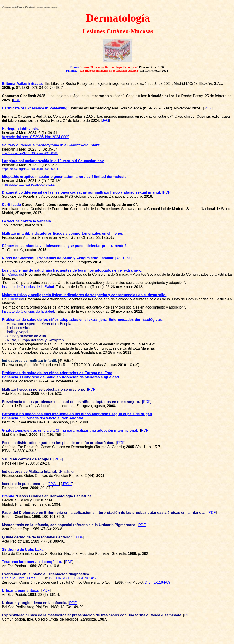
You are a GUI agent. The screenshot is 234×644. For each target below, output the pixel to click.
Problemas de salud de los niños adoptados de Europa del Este (57, 373)
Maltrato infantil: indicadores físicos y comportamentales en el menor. (63, 233)
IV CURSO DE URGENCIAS (72, 578)
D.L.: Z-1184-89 (157, 582)
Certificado (11, 205)
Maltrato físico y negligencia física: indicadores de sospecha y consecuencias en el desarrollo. (84, 295)
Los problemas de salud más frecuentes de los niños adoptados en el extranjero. (72, 270)
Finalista (72, 71)
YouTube (124, 258)
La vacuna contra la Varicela (26, 221)
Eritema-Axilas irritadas (22, 84)
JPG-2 (67, 484)
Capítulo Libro (13, 578)
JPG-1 (54, 484)
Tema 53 (33, 578)
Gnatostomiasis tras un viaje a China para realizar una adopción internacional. (70, 430)
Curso (13, 274)
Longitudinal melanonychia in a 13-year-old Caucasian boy (53, 161)
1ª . (52, 418)
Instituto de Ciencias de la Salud (28, 287)
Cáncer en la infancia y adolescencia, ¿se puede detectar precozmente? (64, 246)
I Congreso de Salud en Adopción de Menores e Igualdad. (70, 377)
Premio (74, 67)
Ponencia (10, 377)
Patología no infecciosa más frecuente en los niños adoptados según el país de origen (77, 414)
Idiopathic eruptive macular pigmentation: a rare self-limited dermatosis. (65, 177)
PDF (92, 389)
